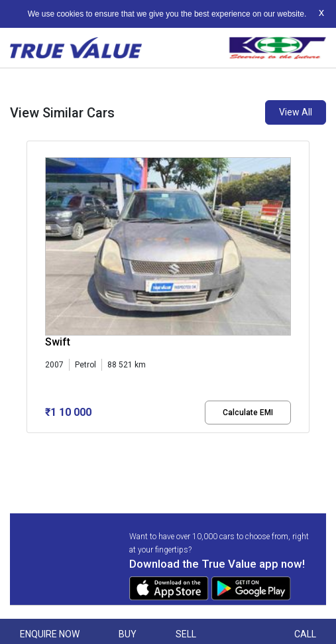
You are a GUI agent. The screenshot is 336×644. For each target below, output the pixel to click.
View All (296, 112)
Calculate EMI (248, 413)
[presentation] (33, 297)
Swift (58, 342)
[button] (30, 444)
